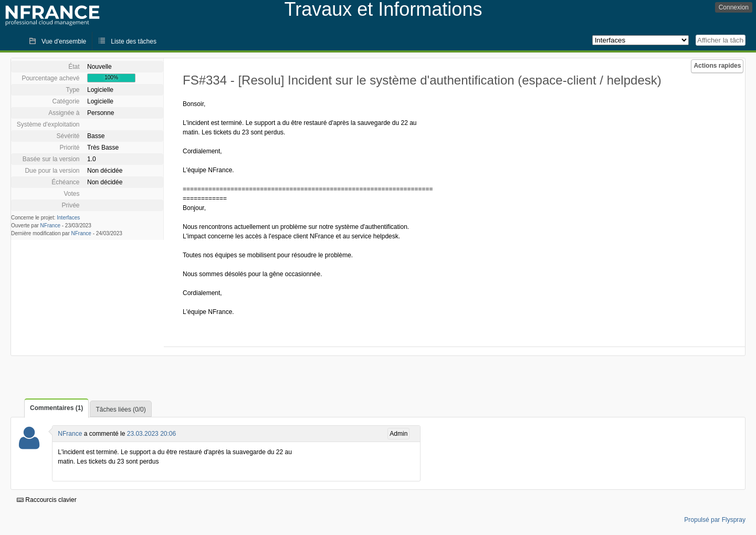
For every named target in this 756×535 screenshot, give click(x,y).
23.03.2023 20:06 (151, 434)
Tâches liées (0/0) (120, 410)
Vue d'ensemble (64, 41)
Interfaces (68, 218)
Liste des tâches (134, 41)
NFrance (50, 225)
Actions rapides (717, 66)
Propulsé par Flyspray (715, 520)
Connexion (734, 7)
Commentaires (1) (56, 408)
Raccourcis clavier (47, 500)
